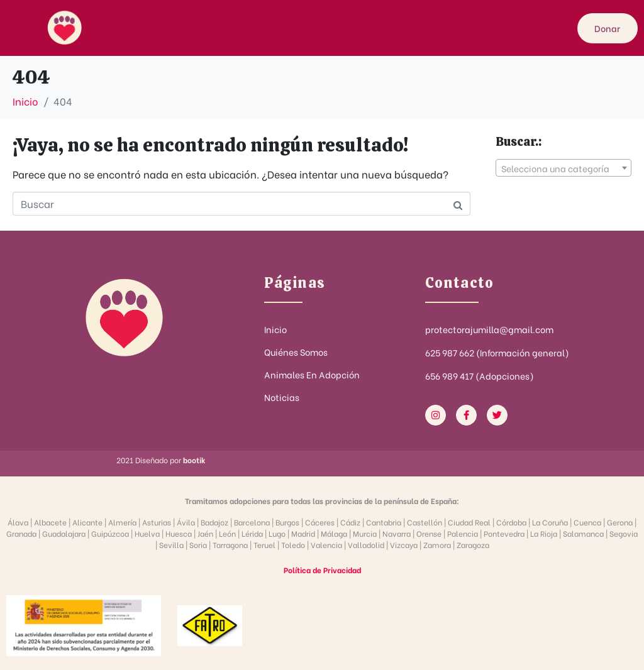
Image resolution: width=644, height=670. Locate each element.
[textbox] (563, 168)
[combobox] (563, 168)
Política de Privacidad (322, 570)
